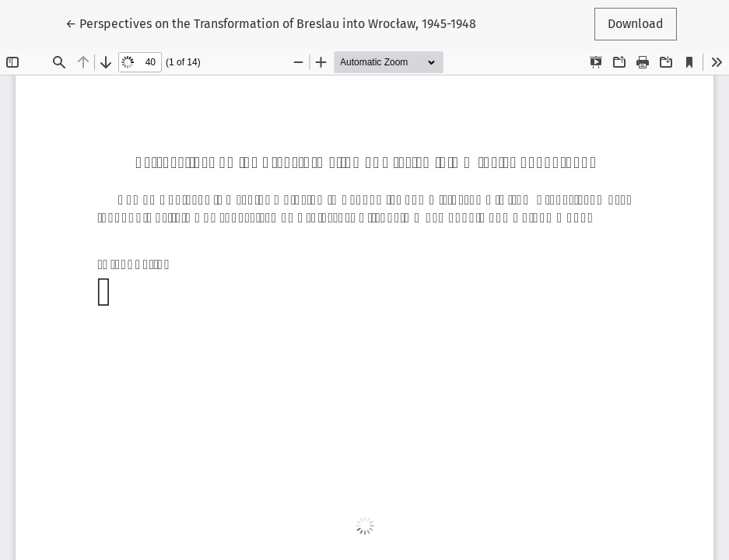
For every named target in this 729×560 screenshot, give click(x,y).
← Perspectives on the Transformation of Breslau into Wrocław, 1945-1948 (271, 23)
